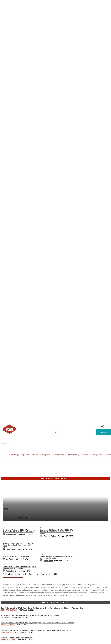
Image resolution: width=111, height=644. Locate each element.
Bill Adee (5, 617)
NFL (4, 528)
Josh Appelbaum (9, 610)
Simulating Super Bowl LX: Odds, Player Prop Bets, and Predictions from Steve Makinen (38, 623)
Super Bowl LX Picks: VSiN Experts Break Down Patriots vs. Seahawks (30, 615)
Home (3, 444)
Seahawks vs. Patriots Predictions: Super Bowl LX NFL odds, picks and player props (36, 630)
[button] (56, 433)
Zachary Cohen (8, 632)
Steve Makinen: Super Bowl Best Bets (16, 638)
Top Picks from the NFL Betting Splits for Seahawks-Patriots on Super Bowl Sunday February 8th (42, 608)
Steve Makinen (8, 625)
